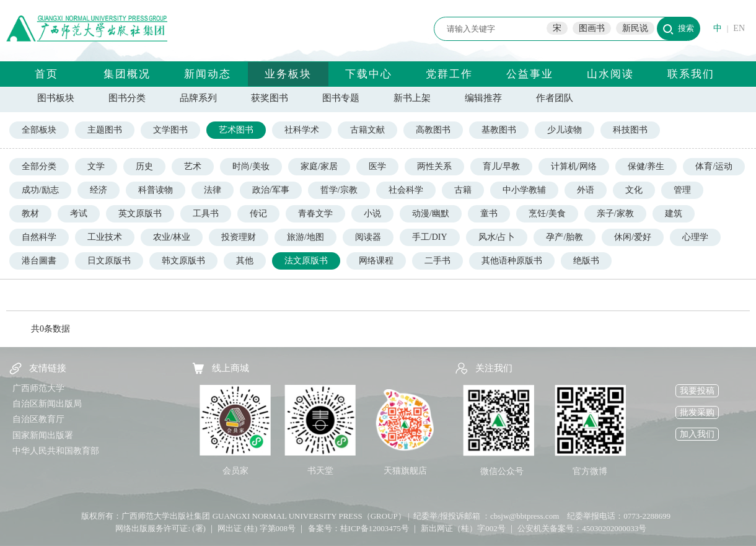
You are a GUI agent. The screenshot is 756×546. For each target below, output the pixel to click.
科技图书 (630, 130)
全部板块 (39, 130)
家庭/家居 (319, 166)
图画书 (592, 28)
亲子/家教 (615, 214)
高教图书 (433, 130)
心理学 (695, 237)
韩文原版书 (183, 261)
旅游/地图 (305, 237)
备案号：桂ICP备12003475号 (358, 528)
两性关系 (434, 166)
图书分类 (127, 98)
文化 (634, 190)
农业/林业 (172, 237)
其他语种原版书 (512, 261)
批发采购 (697, 412)
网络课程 (376, 261)
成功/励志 (40, 190)
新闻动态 (208, 74)
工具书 (206, 214)
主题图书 (105, 130)
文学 (96, 166)
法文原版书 (306, 261)
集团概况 (127, 74)
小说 (372, 214)
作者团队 (555, 98)
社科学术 (302, 130)
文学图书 (170, 130)
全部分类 (39, 166)
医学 (377, 166)
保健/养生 (646, 166)
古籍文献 (367, 130)
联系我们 (691, 74)
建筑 (674, 214)
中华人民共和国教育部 (56, 451)
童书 (489, 214)
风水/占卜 (497, 237)
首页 (46, 74)
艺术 (193, 166)
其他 (245, 261)
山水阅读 (610, 74)
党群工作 (449, 74)
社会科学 (406, 190)
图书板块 (56, 98)
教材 (30, 214)
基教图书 (499, 130)
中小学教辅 (524, 190)
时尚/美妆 (251, 166)
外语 (586, 190)
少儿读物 (565, 130)
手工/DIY (430, 237)
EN (739, 28)
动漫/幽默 (431, 214)
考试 (79, 214)
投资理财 (239, 237)
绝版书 (586, 261)
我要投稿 (697, 391)
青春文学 (315, 214)
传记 (258, 214)
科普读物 (156, 190)
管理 (682, 190)
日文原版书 (109, 261)
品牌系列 (198, 98)
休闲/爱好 (633, 237)
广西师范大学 (38, 388)
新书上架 (412, 98)
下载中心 (369, 74)
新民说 (635, 28)
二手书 (437, 261)
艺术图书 (236, 130)
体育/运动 (714, 166)
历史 (144, 166)
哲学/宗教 (339, 190)
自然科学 (39, 237)
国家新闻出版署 (43, 435)
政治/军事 (271, 190)
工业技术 (105, 237)
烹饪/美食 (547, 214)
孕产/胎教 (565, 237)
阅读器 (368, 237)
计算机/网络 (574, 166)
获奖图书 (270, 98)
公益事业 (530, 74)
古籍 (463, 190)
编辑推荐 (483, 98)
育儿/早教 (501, 166)
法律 (213, 190)
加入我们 (697, 434)
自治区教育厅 (38, 419)
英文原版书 (140, 214)
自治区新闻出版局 (47, 404)
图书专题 (341, 98)
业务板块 (288, 74)
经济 (99, 190)
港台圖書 (39, 261)
